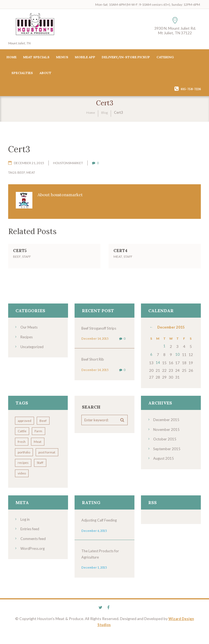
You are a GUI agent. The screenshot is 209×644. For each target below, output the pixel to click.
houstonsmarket (68, 164)
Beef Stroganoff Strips (101, 330)
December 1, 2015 (94, 579)
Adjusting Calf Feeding (101, 531)
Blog (105, 113)
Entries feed (31, 540)
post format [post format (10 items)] (27, 462)
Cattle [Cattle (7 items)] (23, 430)
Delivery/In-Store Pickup (126, 58)
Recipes (27, 339)
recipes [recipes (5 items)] (24, 473)
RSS (153, 514)
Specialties (22, 74)
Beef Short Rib (94, 361)
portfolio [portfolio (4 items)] (25, 451)
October (165, 436)
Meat (30, 174)
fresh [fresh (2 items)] (22, 441)
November (167, 427)
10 (177, 355)
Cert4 (121, 252)
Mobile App (85, 58)
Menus (62, 58)
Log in (25, 530)
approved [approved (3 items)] (25, 419)
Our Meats (30, 329)
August (164, 456)
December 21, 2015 (29, 164)
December (171, 329)
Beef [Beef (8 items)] (45, 419)
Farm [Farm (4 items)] (41, 430)
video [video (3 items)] (23, 484)
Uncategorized (33, 348)
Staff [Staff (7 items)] (42, 473)
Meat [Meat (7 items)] (40, 441)
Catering (165, 58)
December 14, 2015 (94, 340)
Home (12, 58)
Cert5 (20, 252)
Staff (26, 258)
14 (158, 361)
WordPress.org (33, 559)
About (45, 74)
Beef (21, 174)
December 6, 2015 (94, 542)
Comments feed (34, 549)
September (167, 446)
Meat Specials (36, 58)
